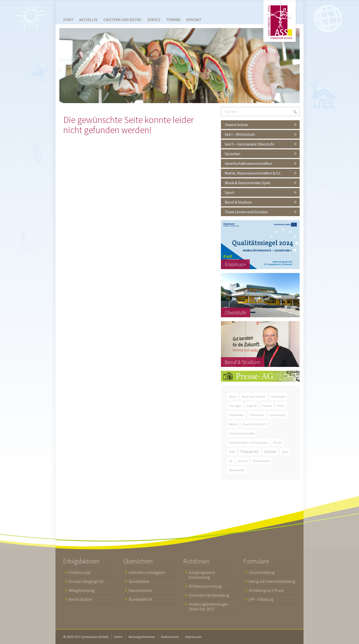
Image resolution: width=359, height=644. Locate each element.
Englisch (252, 406)
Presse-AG (250, 452)
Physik (277, 442)
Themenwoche (262, 461)
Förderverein (236, 415)
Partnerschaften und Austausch (248, 442)
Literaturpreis (278, 415)
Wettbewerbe (237, 470)
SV (230, 461)
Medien (233, 424)
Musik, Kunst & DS (254, 424)
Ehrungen (235, 406)
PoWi (232, 452)
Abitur (233, 396)
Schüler (270, 452)
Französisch (257, 415)
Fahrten (267, 406)
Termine (242, 461)
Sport (285, 452)
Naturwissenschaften (242, 433)
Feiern (281, 406)
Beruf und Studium (254, 396)
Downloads (278, 396)
